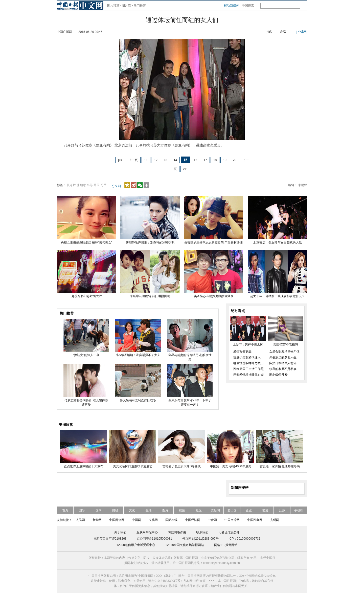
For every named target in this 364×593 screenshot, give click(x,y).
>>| (185, 169)
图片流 (126, 6)
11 (146, 160)
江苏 (282, 510)
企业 (249, 510)
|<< (120, 160)
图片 (165, 510)
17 (205, 160)
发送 (283, 32)
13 (165, 160)
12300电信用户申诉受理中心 (136, 545)
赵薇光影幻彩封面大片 (87, 296)
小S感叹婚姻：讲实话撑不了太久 (138, 355)
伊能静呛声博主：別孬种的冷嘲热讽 (150, 243)
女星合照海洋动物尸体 (284, 352)
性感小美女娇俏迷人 (247, 357)
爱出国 (232, 510)
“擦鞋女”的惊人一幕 (86, 355)
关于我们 (120, 532)
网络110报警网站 (226, 545)
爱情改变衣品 (242, 352)
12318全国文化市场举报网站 (185, 545)
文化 (132, 510)
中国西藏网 (255, 520)
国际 (82, 510)
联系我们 (202, 532)
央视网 (153, 520)
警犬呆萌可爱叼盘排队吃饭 (138, 400)
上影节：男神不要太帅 (248, 344)
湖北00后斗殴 (278, 375)
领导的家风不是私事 (283, 369)
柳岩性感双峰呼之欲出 (248, 363)
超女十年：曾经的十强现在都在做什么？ (278, 296)
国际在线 (171, 520)
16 (196, 160)
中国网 (136, 520)
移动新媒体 (232, 6)
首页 (65, 510)
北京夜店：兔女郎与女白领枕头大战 (278, 243)
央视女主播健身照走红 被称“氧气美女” (87, 243)
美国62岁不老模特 (286, 344)
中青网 (212, 520)
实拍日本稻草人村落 (283, 363)
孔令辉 (71, 185)
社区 (199, 510)
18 (215, 160)
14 (175, 160)
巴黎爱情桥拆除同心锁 (248, 375)
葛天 (97, 185)
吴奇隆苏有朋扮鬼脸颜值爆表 (214, 296)
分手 (104, 185)
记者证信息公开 (229, 532)
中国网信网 (117, 520)
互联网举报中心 (147, 532)
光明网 (275, 520)
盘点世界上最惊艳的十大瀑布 (84, 466)
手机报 (299, 510)
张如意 (81, 185)
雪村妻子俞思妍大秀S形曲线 (181, 466)
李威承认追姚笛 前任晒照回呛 (150, 296)
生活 (149, 510)
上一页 (133, 160)
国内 (99, 510)
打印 (269, 32)
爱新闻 (215, 510)
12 (156, 160)
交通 (265, 510)
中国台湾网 (232, 520)
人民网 (80, 520)
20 (234, 160)
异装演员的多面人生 (283, 357)
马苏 (90, 185)
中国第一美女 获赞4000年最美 (231, 466)
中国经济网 (193, 520)
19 (225, 160)
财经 (115, 510)
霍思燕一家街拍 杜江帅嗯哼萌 (280, 466)
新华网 (97, 520)
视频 (182, 510)
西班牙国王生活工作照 (248, 369)
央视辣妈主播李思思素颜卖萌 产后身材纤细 (213, 243)
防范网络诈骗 (177, 532)
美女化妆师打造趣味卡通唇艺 (133, 466)
